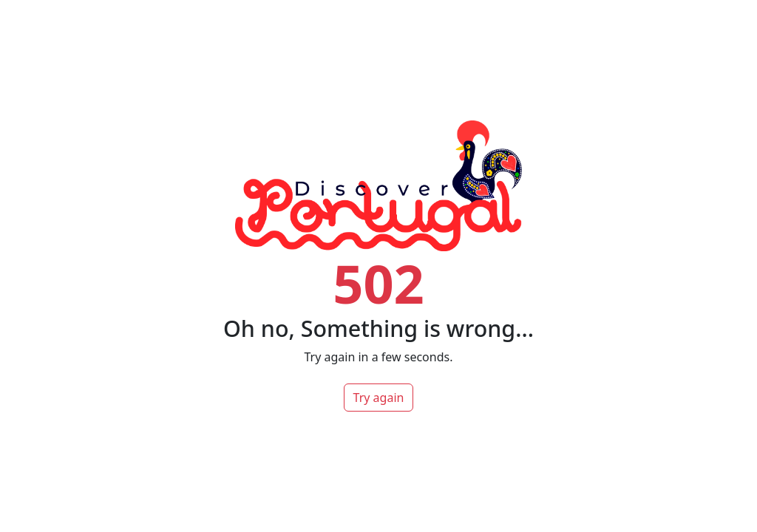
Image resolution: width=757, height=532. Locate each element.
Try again (379, 398)
